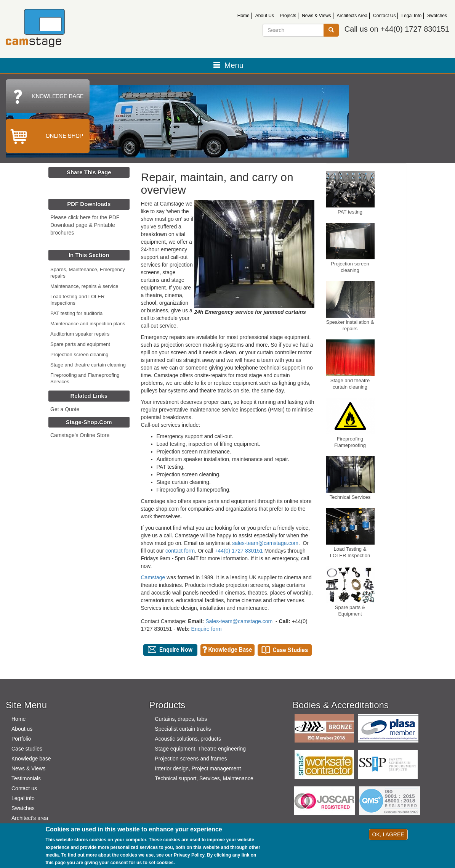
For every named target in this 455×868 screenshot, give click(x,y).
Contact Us (384, 16)
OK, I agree (388, 834)
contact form (180, 551)
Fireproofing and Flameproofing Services (85, 378)
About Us (265, 16)
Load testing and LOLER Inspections (77, 300)
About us (22, 729)
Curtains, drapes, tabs (181, 719)
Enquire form (207, 629)
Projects (288, 16)
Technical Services (350, 497)
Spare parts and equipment (80, 344)
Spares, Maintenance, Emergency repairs (88, 273)
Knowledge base (31, 759)
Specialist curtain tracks (183, 729)
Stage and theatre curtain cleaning (88, 365)
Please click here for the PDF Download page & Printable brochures (85, 225)
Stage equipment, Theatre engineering (200, 749)
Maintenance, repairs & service (84, 286)
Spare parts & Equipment (350, 611)
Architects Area (352, 16)
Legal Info (411, 16)
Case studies (27, 749)
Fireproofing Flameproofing (350, 442)
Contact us (24, 788)
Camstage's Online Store (80, 435)
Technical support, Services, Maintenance (204, 778)
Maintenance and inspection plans (88, 324)
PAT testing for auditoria (76, 313)
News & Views (316, 16)
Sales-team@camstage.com (239, 621)
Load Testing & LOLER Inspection (350, 552)
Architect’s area (30, 818)
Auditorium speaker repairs (80, 334)
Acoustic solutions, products (188, 739)
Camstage (153, 577)
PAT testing (350, 212)
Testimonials (26, 778)
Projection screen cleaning (79, 354)
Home (244, 16)
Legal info (23, 798)
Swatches (437, 16)
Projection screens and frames (191, 759)
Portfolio (21, 739)
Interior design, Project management (198, 768)
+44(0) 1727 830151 (239, 551)
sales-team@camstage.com (265, 543)
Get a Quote (65, 409)
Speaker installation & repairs (350, 325)
